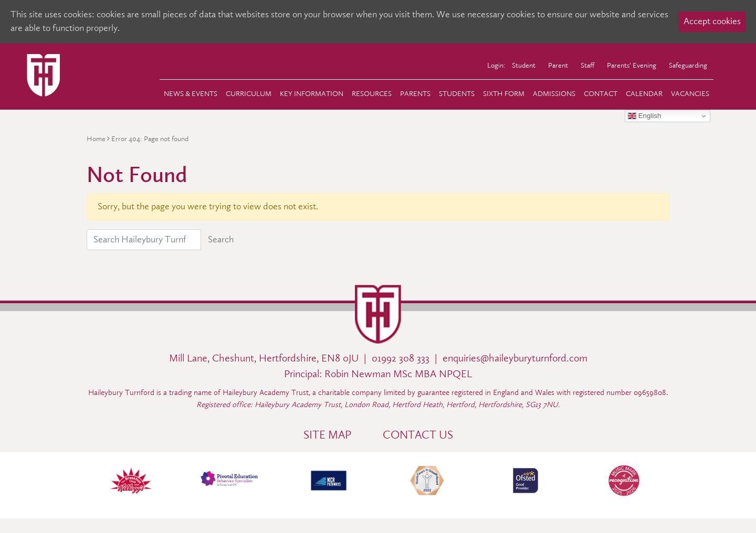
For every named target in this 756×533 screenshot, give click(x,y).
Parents (415, 93)
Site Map (327, 435)
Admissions (554, 93)
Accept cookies (712, 21)
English (644, 116)
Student (524, 65)
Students (457, 93)
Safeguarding (688, 65)
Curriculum (249, 93)
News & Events (191, 93)
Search (221, 239)
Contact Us (418, 435)
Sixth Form (504, 93)
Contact (601, 93)
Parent (558, 65)
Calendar (644, 93)
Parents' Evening (632, 65)
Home (96, 139)
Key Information (312, 93)
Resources (372, 93)
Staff (587, 65)
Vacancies (690, 93)
